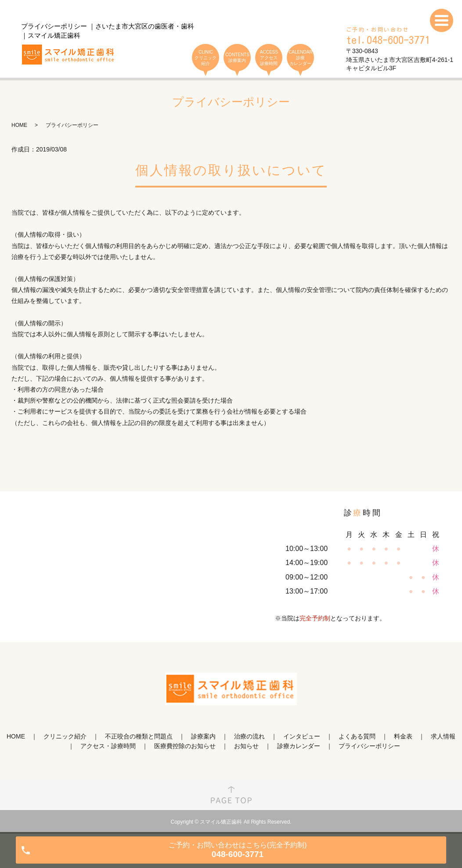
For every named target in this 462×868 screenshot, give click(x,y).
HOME (19, 125)
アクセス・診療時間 (108, 746)
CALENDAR (300, 58)
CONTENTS (237, 58)
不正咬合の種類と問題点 (139, 736)
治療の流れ (249, 736)
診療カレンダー (299, 746)
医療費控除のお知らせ (185, 746)
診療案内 (203, 736)
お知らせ (246, 746)
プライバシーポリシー (369, 746)
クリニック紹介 (65, 736)
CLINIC (206, 58)
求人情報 (443, 736)
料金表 (403, 736)
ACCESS (269, 58)
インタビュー (302, 736)
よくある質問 (357, 736)
